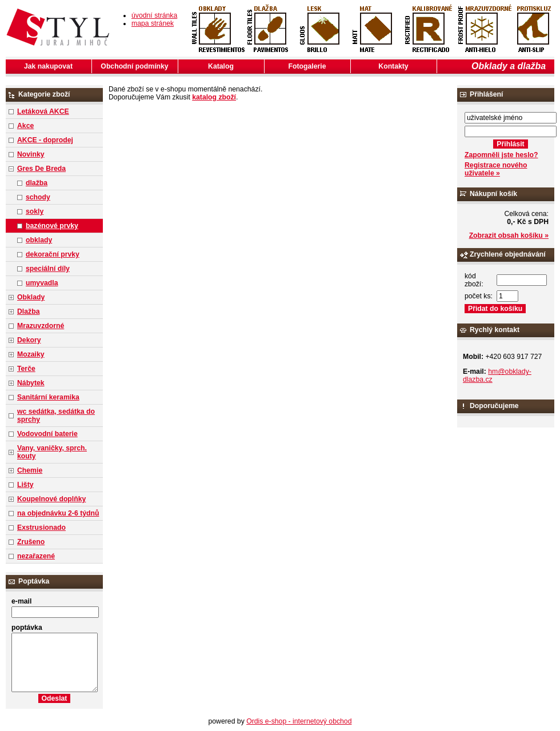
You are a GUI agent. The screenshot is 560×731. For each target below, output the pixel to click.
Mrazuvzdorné (41, 326)
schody (38, 197)
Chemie (30, 470)
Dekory (29, 340)
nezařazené (36, 556)
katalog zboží (214, 97)
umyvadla (42, 283)
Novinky (31, 154)
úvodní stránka (154, 15)
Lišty (25, 485)
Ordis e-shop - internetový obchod (299, 721)
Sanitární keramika (48, 397)
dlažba (37, 183)
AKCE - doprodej (45, 140)
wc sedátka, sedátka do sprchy (56, 416)
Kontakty (393, 66)
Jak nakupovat (48, 66)
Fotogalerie (307, 66)
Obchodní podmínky (134, 66)
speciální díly (48, 269)
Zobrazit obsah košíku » (509, 235)
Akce (25, 126)
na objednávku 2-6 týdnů (58, 513)
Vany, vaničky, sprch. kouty (52, 452)
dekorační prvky (53, 254)
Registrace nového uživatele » (496, 169)
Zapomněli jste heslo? (501, 155)
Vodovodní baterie (47, 434)
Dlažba (28, 311)
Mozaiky (31, 354)
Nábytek (31, 383)
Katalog (221, 66)
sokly (35, 211)
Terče (26, 369)
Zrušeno (31, 542)
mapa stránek (153, 23)
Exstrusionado (41, 528)
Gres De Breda (41, 169)
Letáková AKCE (43, 111)
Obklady (31, 297)
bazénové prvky (52, 226)
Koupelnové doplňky (51, 499)
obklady (39, 240)
